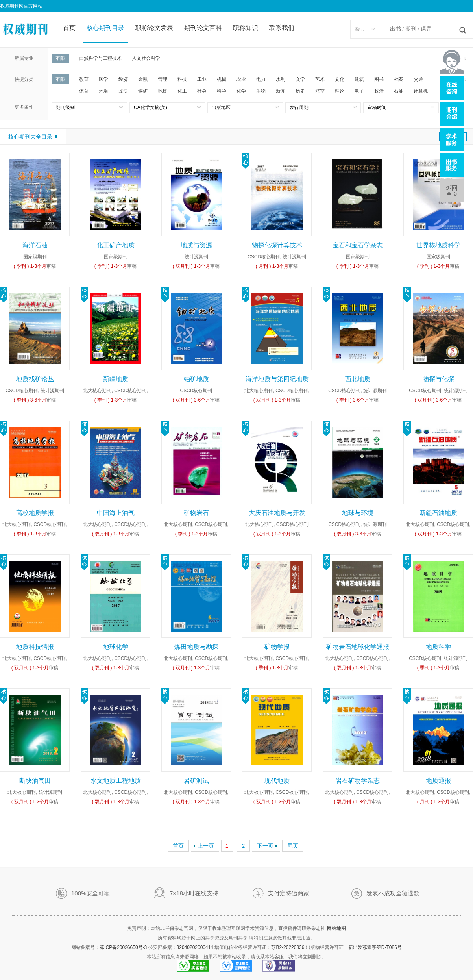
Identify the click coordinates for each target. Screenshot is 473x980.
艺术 (320, 79)
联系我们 (282, 28)
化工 (182, 91)
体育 (84, 91)
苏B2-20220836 (288, 947)
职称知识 (246, 28)
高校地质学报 (35, 513)
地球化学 (116, 647)
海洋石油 (35, 245)
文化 (340, 79)
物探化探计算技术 (277, 245)
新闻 (281, 91)
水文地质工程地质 (116, 781)
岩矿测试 (196, 781)
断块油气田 (35, 781)
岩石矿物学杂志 (358, 781)
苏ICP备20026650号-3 (123, 947)
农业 (241, 79)
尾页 (293, 846)
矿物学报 (277, 647)
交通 (418, 79)
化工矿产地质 (116, 245)
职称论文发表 (154, 28)
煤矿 (143, 91)
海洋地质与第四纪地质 (277, 379)
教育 (84, 79)
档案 (399, 79)
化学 (241, 91)
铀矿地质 (196, 379)
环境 (103, 91)
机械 (222, 79)
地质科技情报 (35, 647)
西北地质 (358, 379)
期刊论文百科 (203, 28)
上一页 (206, 846)
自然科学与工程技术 (100, 58)
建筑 (359, 79)
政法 (123, 91)
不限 (60, 58)
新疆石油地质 (438, 513)
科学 (222, 91)
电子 (359, 91)
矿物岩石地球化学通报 (358, 647)
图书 (379, 79)
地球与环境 (358, 513)
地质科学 (438, 647)
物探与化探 (438, 379)
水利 (281, 79)
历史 (300, 91)
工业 (202, 79)
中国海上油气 (116, 513)
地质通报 (438, 781)
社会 (202, 91)
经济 (123, 79)
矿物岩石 (196, 513)
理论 (340, 91)
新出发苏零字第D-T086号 (375, 947)
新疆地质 (116, 379)
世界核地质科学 (438, 245)
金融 (143, 79)
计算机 (421, 91)
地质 (163, 91)
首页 (69, 28)
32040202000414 (195, 947)
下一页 (265, 846)
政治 (379, 91)
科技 (182, 79)
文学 (300, 79)
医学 (103, 79)
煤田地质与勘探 (196, 647)
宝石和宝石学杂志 (358, 245)
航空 (320, 91)
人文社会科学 (146, 58)
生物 (261, 91)
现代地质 (277, 781)
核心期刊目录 (105, 28)
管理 (163, 79)
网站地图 (336, 928)
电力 (261, 79)
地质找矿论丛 (35, 379)
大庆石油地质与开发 (277, 513)
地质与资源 (196, 245)
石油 (399, 91)
